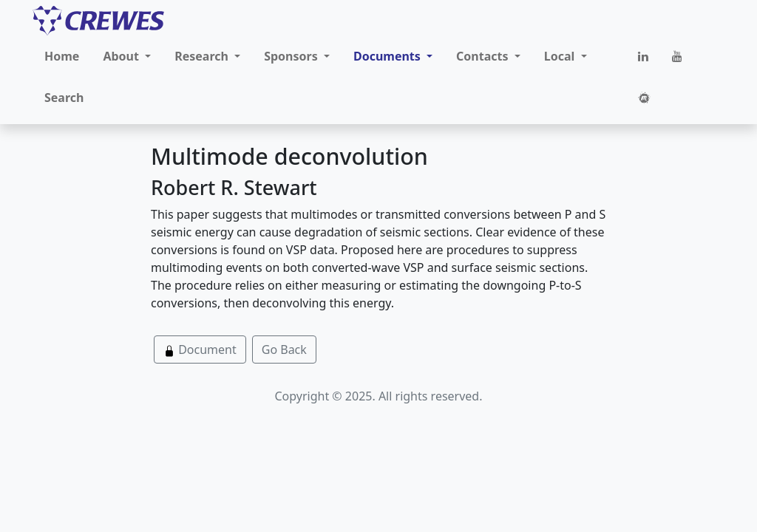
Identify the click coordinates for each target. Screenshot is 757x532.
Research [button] (203, 56)
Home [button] (62, 56)
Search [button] (64, 98)
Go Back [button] (284, 349)
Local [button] (561, 56)
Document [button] (200, 349)
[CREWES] (98, 21)
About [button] (122, 56)
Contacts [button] (484, 56)
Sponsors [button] (292, 56)
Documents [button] (388, 56)
